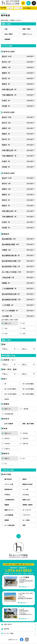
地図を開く (23, 587)
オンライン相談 (7, 633)
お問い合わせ (7, 624)
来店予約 (5, 629)
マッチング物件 (18, 8)
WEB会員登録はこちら (29, 8)
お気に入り (10, 8)
